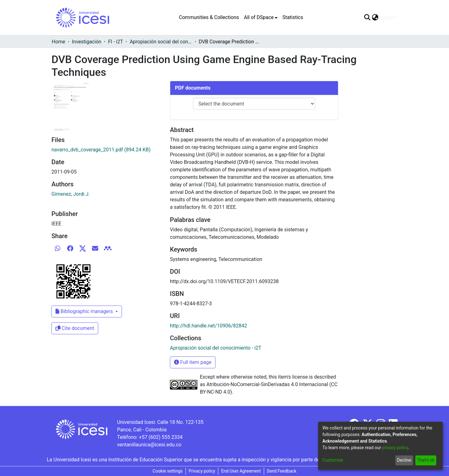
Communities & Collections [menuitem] (209, 17)
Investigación (87, 42)
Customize (333, 460)
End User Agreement (241, 471)
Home (58, 42)
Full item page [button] (193, 362)
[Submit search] (367, 17)
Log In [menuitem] (386, 17)
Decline (404, 460)
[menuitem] (261, 17)
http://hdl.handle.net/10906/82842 (208, 326)
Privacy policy (202, 471)
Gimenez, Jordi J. (71, 194)
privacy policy (395, 448)
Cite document (75, 328)
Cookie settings (168, 471)
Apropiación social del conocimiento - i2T (161, 42)
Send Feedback (282, 471)
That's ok (426, 460)
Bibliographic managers (85, 311)
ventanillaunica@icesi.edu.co (149, 445)
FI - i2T (116, 42)
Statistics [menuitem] (293, 17)
